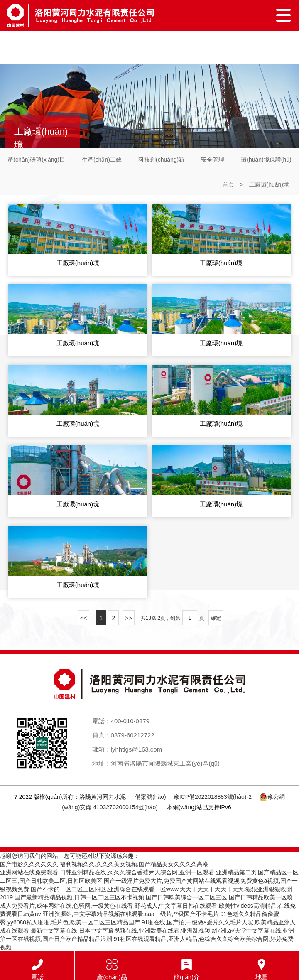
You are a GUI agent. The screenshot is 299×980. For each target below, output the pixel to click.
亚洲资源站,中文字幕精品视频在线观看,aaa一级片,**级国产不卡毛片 (131, 914)
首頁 (228, 184)
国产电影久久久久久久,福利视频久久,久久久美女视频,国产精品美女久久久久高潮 (104, 864)
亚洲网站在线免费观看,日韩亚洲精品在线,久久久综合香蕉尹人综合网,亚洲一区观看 (107, 872)
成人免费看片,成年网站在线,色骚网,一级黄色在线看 (66, 906)
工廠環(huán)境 (269, 184)
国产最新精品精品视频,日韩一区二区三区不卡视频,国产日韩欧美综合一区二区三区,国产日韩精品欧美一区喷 (154, 897)
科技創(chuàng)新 (161, 160)
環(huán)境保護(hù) (266, 160)
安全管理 (213, 160)
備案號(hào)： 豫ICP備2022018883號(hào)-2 (193, 797)
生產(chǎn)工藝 (102, 160)
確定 (216, 618)
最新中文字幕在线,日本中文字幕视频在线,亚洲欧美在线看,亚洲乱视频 (120, 931)
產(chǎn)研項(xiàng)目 (36, 160)
